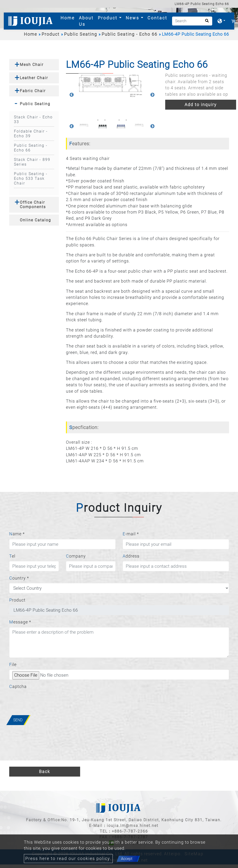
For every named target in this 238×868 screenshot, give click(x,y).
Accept (127, 859)
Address (131, 556)
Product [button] (108, 18)
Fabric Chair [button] (33, 91)
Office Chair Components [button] (33, 205)
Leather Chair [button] (34, 78)
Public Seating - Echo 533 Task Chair (31, 178)
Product (51, 34)
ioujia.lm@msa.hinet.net (133, 826)
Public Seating (81, 34)
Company (76, 556)
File (13, 665)
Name (17, 534)
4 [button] (119, 120)
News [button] (133, 18)
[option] (112, 86)
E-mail (131, 534)
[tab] (34, 65)
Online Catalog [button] (35, 220)
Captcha (18, 687)
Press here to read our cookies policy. (68, 859)
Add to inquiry (201, 105)
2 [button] (105, 120)
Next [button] (152, 95)
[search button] (206, 22)
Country (19, 578)
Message (20, 622)
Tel (12, 556)
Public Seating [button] (35, 104)
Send (18, 720)
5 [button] (126, 120)
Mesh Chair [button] (32, 65)
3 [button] (112, 120)
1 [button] (98, 120)
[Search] (192, 21)
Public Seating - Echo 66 (130, 34)
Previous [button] (72, 95)
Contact (157, 18)
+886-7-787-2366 (130, 831)
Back (45, 772)
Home (69, 17)
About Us (86, 21)
